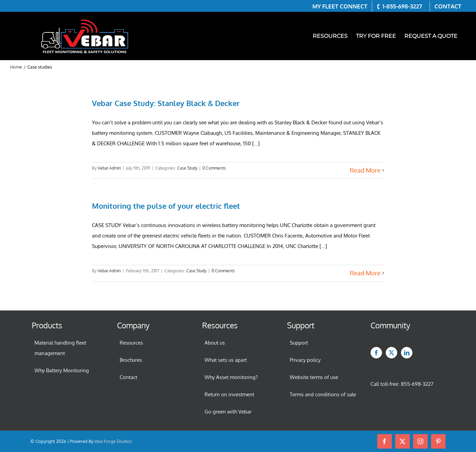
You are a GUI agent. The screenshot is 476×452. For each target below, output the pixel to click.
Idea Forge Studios (113, 441)
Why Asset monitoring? (231, 377)
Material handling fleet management (60, 348)
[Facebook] (376, 353)
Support (299, 343)
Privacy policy (305, 360)
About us (215, 343)
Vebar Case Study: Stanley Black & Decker (166, 103)
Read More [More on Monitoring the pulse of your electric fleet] (365, 273)
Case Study (187, 168)
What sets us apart (226, 360)
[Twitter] (391, 353)
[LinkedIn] (407, 353)
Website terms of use (314, 377)
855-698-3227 (417, 384)
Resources (131, 343)
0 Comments (214, 168)
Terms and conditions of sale (323, 394)
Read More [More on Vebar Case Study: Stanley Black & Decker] (365, 170)
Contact (128, 377)
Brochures (131, 360)
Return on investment (229, 394)
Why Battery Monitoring (62, 370)
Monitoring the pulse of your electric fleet (166, 206)
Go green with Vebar (228, 412)
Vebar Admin (109, 168)
